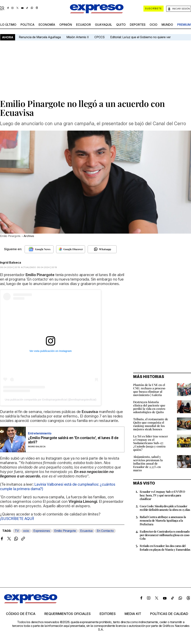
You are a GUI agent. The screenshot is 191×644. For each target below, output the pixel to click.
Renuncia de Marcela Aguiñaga (40, 37)
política (28, 25)
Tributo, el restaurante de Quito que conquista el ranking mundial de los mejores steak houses (151, 424)
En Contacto (105, 531)
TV (17, 531)
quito (121, 25)
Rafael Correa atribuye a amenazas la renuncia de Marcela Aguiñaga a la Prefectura (163, 520)
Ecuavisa (86, 531)
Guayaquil (104, 25)
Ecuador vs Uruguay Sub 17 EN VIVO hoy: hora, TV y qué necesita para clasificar (162, 495)
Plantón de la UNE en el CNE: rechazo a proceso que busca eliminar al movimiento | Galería (149, 390)
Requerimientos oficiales (68, 614)
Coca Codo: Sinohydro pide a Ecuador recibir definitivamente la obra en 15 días (165, 508)
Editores (108, 614)
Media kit (133, 614)
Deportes (138, 25)
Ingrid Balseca (11, 262)
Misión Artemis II (78, 37)
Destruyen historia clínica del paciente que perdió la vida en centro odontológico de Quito (149, 407)
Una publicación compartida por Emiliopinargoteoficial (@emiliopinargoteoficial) (50, 400)
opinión (66, 25)
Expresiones (42, 531)
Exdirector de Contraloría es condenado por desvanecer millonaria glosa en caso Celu (165, 535)
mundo (167, 25)
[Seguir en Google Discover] (71, 249)
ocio (154, 25)
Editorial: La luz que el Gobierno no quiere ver (140, 37)
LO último (8, 25)
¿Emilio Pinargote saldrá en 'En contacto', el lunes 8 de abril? (73, 440)
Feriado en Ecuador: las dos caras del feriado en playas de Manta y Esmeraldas (165, 548)
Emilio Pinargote (65, 531)
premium (184, 25)
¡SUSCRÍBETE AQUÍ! (17, 519)
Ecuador (83, 25)
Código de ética (21, 614)
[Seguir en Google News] (39, 249)
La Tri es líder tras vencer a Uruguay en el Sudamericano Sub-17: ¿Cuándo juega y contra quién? (151, 443)
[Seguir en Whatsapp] (102, 249)
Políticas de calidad (169, 614)
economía (47, 25)
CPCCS (100, 37)
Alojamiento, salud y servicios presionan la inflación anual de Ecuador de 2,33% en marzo (148, 463)
